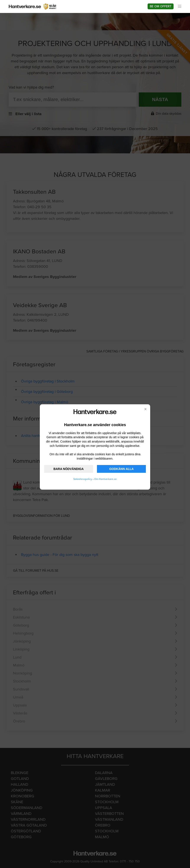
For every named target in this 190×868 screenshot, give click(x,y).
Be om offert (161, 6)
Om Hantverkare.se (105, 479)
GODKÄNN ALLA (122, 469)
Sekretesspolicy (83, 479)
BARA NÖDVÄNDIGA (68, 469)
